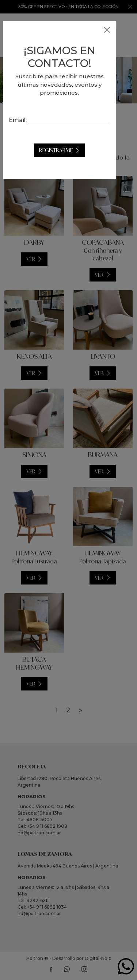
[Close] (107, 30)
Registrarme (65, 159)
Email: (68, 120)
